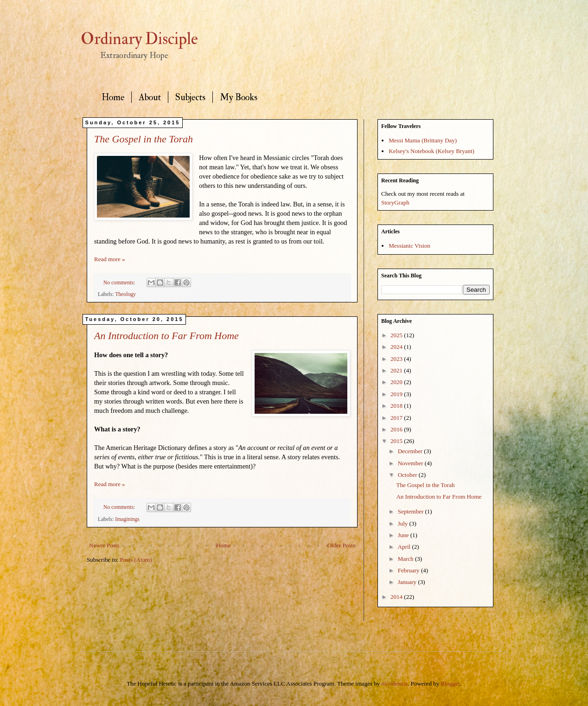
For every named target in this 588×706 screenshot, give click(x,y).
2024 (397, 347)
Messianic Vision (409, 246)
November (411, 463)
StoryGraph (395, 202)
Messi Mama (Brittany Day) (423, 140)
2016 (397, 429)
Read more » (109, 259)
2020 (397, 382)
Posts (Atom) (136, 560)
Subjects (190, 97)
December (411, 451)
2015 (397, 441)
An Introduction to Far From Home (166, 336)
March (406, 559)
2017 (397, 418)
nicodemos (395, 684)
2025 (397, 335)
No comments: (120, 283)
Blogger (451, 684)
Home (113, 97)
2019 (397, 394)
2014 (397, 597)
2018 (397, 406)
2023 (397, 359)
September (412, 511)
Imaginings (127, 519)
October (408, 475)
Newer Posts (104, 545)
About (150, 97)
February (409, 570)
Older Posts (341, 545)
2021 (397, 370)
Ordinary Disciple (139, 39)
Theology (125, 294)
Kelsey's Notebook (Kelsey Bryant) (431, 151)
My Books (239, 97)
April (405, 547)
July (404, 523)
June (404, 535)
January (408, 582)
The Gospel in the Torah (144, 139)
